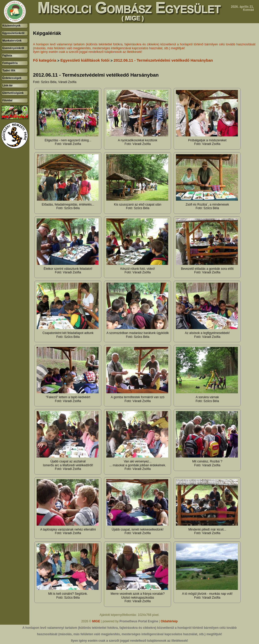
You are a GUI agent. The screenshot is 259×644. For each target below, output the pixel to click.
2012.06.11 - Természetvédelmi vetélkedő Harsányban (163, 60)
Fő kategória (45, 60)
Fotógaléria (10, 63)
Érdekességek (12, 78)
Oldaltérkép (169, 621)
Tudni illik (9, 70)
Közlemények (11, 26)
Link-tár (7, 85)
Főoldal (7, 100)
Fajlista (7, 55)
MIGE (96, 621)
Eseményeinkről (13, 48)
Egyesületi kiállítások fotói (85, 60)
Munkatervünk (12, 40)
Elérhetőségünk (13, 93)
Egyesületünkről (13, 33)
